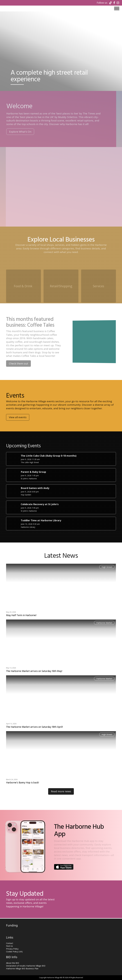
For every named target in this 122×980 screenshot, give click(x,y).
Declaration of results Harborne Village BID (26, 966)
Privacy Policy (12, 949)
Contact (10, 943)
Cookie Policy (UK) (14, 951)
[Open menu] (117, 8)
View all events (18, 426)
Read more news (61, 791)
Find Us (9, 946)
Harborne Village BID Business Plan (22, 968)
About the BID (13, 963)
